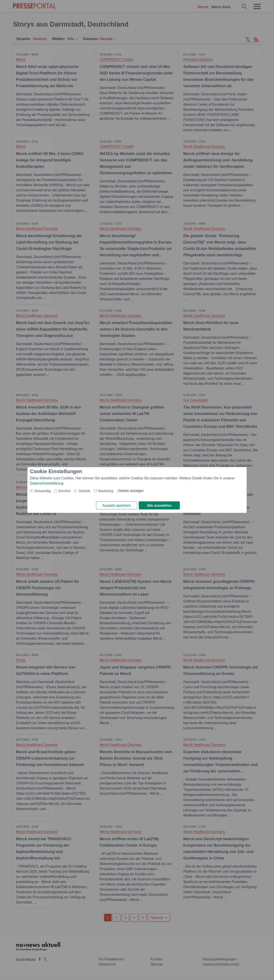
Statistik (84, 491)
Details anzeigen (131, 491)
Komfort (65, 491)
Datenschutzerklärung (47, 483)
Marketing (106, 491)
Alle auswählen (159, 505)
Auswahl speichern (116, 505)
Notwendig (43, 491)
